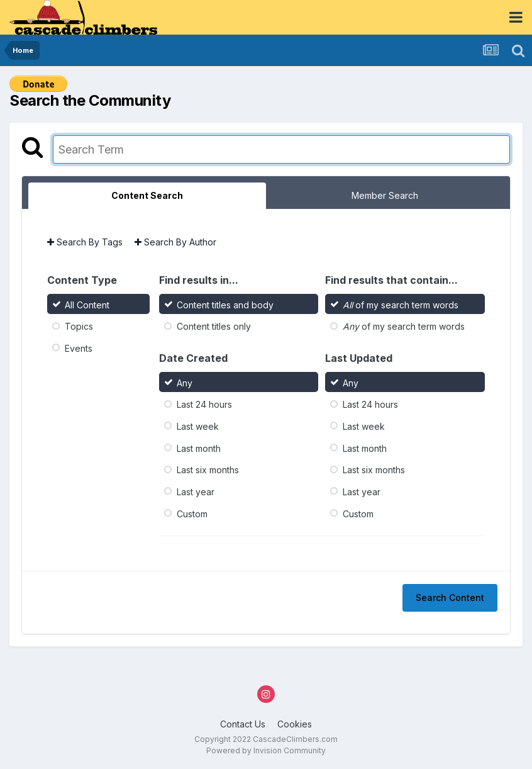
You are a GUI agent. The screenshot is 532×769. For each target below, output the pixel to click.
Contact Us (243, 724)
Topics (79, 326)
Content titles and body (225, 304)
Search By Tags (85, 242)
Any (185, 382)
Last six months (208, 470)
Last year (196, 492)
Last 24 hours (204, 404)
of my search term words (401, 304)
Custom (192, 513)
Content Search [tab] (147, 195)
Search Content (450, 598)
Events (79, 348)
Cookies (295, 724)
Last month (199, 448)
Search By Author (175, 242)
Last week (198, 426)
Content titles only (214, 326)
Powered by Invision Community (266, 750)
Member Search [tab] (385, 195)
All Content (87, 304)
